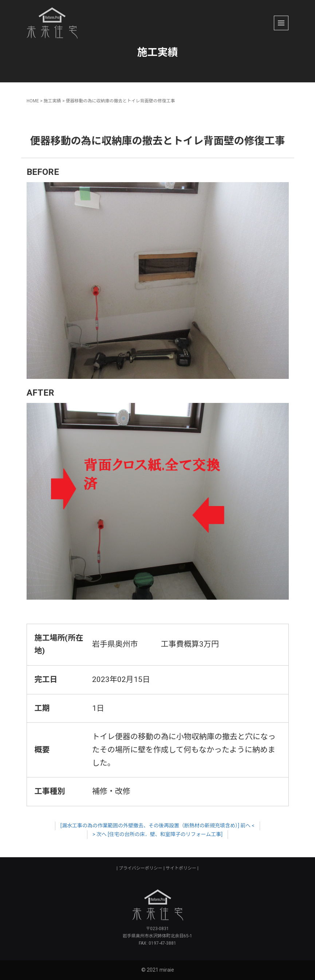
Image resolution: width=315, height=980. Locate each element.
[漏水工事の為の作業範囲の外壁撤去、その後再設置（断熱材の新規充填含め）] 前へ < (157, 826)
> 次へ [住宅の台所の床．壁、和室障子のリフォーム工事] (158, 834)
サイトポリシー (181, 868)
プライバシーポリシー (141, 868)
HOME (33, 101)
